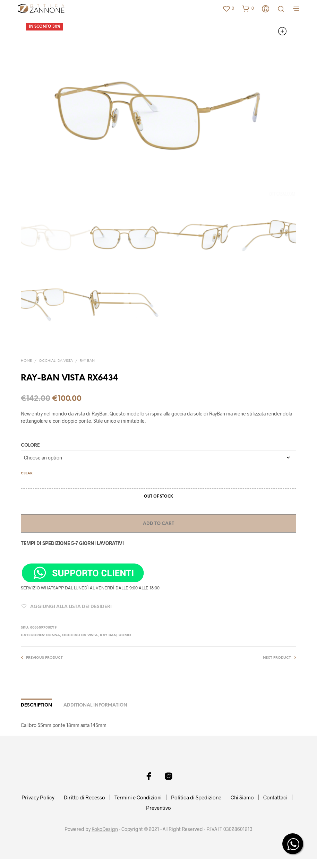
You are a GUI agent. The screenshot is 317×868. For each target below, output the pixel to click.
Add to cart (158, 524)
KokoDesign (105, 829)
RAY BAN (87, 361)
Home (26, 361)
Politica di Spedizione (196, 797)
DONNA (53, 635)
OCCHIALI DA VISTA (56, 361)
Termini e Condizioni (138, 797)
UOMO (125, 635)
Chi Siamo (242, 797)
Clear (27, 474)
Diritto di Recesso (84, 797)
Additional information (95, 705)
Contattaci (275, 797)
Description (36, 705)
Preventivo (158, 808)
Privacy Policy (38, 797)
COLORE (30, 445)
